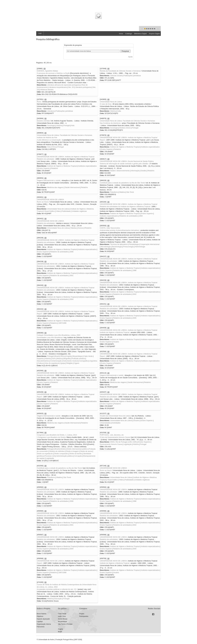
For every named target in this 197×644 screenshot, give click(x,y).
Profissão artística (78, 359)
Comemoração (56, 361)
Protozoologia (128, 247)
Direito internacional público (77, 449)
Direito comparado (61, 454)
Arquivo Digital (154, 34)
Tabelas (74, 228)
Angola (69, 356)
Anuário (116, 342)
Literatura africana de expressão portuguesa (64, 85)
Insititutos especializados (150, 147)
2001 (71, 275)
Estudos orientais (43, 121)
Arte (49, 147)
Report (102, 140)
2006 (71, 252)
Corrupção (78, 456)
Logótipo (40, 622)
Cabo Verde (88, 356)
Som (54, 359)
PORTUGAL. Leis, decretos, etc (112, 435)
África (63, 356)
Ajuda (130, 57)
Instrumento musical (70, 361)
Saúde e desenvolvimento (120, 171)
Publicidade (66, 211)
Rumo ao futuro (43, 202)
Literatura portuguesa (83, 87)
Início (121, 34)
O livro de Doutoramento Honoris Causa (115, 437)
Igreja (63, 363)
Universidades (105, 423)
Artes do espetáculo (52, 363)
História (113, 111)
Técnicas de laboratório (119, 244)
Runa (39, 102)
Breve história (41, 614)
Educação (58, 599)
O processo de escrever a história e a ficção (53, 73)
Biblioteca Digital (140, 34)
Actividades (116, 423)
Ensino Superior (107, 149)
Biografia (67, 359)
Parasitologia (134, 244)
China (54, 147)
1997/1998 (62, 323)
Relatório (117, 149)
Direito (63, 449)
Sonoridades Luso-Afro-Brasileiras (50, 337)
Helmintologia (140, 247)
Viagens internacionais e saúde (49, 180)
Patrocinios (41, 627)
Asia (73, 125)
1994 (141, 216)
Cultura (40, 363)
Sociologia (51, 125)
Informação (135, 171)
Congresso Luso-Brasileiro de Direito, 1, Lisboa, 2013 (57, 435)
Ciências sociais (116, 76)
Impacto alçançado (43, 619)
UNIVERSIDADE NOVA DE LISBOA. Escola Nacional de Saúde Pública (127, 161)
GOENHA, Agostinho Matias (47, 71)
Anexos (80, 228)
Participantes (84, 616)
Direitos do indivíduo (57, 451)
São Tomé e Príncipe (65, 624)
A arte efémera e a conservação (49, 140)
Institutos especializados (109, 216)
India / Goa (62, 616)
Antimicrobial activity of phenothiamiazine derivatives (119, 230)
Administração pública (64, 456)
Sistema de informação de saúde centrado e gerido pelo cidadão (124, 164)
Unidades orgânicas (79, 211)
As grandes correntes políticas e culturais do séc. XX (57, 589)
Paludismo (114, 192)
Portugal (67, 125)
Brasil (57, 356)
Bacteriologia (117, 247)
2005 (134, 318)
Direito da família (76, 454)
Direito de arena (86, 451)
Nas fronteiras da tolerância (110, 123)
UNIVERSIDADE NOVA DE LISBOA (50, 199)
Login (40, 33)
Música (60, 359)
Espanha (40, 359)
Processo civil (50, 456)
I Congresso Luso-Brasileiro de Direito (51, 437)
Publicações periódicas (132, 76)
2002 (134, 294)
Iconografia (83, 361)
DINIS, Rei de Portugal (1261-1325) (123, 442)
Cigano (77, 363)
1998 (134, 270)
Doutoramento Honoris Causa (111, 444)
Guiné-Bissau (63, 619)
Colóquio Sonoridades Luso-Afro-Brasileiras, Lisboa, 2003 (59, 335)
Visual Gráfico (49, 211)
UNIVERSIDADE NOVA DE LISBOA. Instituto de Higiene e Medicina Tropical (129, 138)
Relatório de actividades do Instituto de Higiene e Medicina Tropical (125, 207)
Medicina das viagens (55, 187)
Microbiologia (106, 247)
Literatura (51, 111)
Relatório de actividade (45, 159)
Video (58, 211)
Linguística (93, 361)
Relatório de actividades (129, 216)
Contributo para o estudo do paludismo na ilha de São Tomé (122, 183)
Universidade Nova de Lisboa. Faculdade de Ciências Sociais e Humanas (127, 121)
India (119, 111)
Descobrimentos (43, 361)
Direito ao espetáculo (45, 454)
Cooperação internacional (150, 244)
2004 (71, 299)
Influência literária (47, 90)
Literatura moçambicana (58, 87)
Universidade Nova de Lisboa (111, 102)
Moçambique (77, 356)
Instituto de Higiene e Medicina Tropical (125, 147)
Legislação (50, 458)
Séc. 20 (71, 87)
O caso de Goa (105, 104)
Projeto (82, 614)
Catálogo (129, 34)
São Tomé (130, 192)
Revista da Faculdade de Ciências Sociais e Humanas (120, 71)
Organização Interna (44, 624)
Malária (122, 192)
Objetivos (40, 616)
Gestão (143, 171)
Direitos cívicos (125, 128)
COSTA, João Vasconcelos (110, 228)
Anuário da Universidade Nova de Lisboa (115, 416)
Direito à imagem (72, 451)
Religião (69, 363)
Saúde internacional (72, 187)
